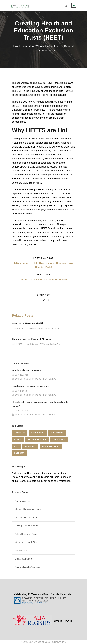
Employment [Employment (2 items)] (57, 433)
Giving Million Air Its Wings (28, 509)
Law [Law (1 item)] (16, 446)
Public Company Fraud (26, 534)
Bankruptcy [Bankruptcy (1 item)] (38, 433)
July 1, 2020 (17, 344)
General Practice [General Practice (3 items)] (37, 439)
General (69, 46)
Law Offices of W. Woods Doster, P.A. (36, 46)
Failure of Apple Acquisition (28, 567)
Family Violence (23, 501)
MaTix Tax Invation (24, 559)
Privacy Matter (22, 550)
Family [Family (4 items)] (18, 439)
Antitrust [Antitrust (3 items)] (20, 433)
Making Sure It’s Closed (26, 526)
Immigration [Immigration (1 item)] (59, 439)
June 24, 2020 (22, 411)
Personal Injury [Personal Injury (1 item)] (51, 446)
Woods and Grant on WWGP (28, 323)
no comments (46, 50)
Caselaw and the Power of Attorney (32, 339)
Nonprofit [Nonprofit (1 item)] (30, 446)
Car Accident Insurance (26, 517)
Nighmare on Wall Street (27, 542)
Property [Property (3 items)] (20, 453)
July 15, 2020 (18, 328)
